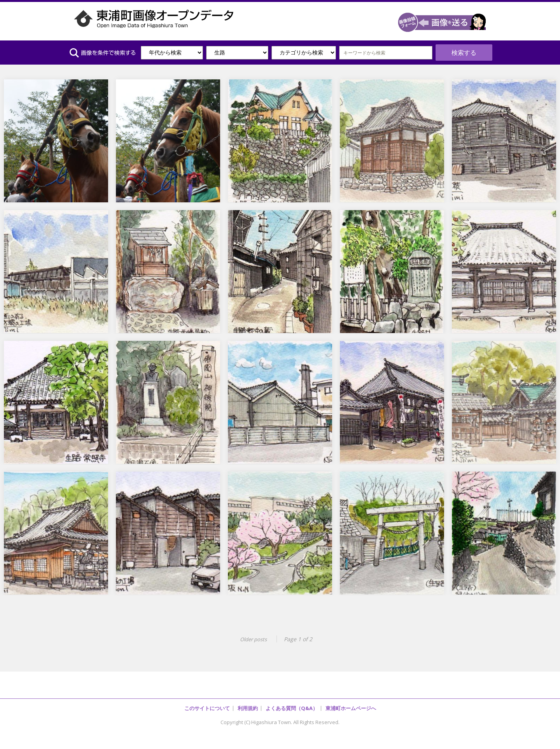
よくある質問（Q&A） (292, 702)
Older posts (252, 633)
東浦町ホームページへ (351, 702)
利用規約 (248, 702)
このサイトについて (207, 702)
